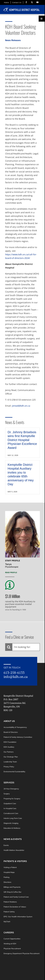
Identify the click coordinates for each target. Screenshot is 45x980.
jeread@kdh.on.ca (21, 406)
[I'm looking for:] (23, 647)
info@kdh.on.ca (16, 677)
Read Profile (11, 572)
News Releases (13, 40)
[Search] (9, 647)
